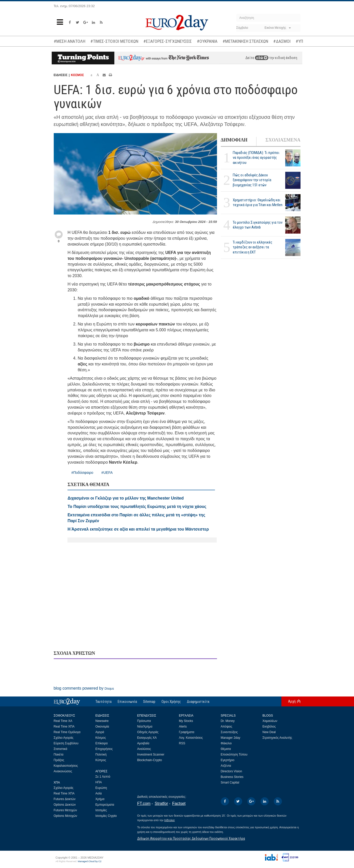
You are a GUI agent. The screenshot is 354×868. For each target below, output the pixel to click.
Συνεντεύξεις (229, 732)
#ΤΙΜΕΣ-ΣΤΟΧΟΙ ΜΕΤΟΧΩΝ (114, 41)
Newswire (102, 721)
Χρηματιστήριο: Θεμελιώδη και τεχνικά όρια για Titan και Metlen (258, 202)
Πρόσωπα (144, 721)
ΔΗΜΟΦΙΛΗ (234, 140)
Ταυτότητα (104, 702)
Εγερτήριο (228, 760)
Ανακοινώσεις (63, 771)
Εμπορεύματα (105, 805)
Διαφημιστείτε (198, 702)
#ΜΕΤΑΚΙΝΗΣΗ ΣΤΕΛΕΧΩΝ (245, 41)
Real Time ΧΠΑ (64, 727)
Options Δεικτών (65, 805)
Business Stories (232, 777)
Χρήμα (100, 799)
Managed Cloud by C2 (90, 861)
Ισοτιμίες (101, 810)
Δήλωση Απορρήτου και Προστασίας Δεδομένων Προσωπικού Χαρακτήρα (191, 838)
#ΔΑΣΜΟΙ (282, 41)
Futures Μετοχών (65, 810)
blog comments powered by (84, 688)
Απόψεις (227, 727)
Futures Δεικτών (65, 799)
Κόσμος (101, 738)
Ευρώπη (101, 788)
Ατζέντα (226, 766)
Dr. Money (228, 721)
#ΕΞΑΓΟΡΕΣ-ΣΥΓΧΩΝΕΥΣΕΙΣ (168, 41)
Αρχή (292, 701)
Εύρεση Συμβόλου (66, 743)
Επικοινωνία (127, 702)
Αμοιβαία (143, 743)
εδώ (262, 58)
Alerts (183, 727)
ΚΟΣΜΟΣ (77, 75)
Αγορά (100, 732)
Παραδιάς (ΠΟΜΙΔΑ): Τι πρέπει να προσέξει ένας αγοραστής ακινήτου (256, 158)
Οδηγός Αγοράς (148, 732)
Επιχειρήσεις (104, 749)
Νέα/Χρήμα (145, 727)
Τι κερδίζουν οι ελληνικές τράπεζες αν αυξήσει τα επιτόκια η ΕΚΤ (253, 247)
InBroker (170, 820)
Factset (179, 803)
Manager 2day (231, 738)
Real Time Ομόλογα (67, 732)
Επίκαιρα (102, 743)
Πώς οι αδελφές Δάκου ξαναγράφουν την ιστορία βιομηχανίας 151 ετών (252, 180)
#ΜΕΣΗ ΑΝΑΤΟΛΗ (70, 41)
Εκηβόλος (269, 727)
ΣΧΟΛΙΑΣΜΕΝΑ (283, 140)
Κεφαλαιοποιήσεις (66, 766)
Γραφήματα (187, 732)
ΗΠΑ (99, 782)
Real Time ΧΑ (63, 721)
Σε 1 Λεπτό (103, 777)
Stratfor (161, 803)
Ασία (99, 793)
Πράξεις (59, 760)
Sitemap (149, 702)
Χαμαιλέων (270, 721)
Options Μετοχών (65, 816)
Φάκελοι (226, 743)
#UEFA (107, 473)
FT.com (144, 803)
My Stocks (186, 721)
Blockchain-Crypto (150, 760)
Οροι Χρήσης (171, 702)
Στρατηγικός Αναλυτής (277, 738)
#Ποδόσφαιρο (82, 473)
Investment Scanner (151, 755)
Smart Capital (230, 782)
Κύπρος (101, 760)
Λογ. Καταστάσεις (191, 738)
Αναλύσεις (144, 749)
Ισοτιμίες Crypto (106, 816)
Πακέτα (59, 755)
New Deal (269, 732)
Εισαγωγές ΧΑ (147, 738)
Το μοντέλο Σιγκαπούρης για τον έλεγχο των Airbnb (258, 225)
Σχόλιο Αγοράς (64, 738)
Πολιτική (101, 755)
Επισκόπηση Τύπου (234, 755)
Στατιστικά (60, 749)
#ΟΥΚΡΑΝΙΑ (207, 41)
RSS (182, 743)
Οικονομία (102, 727)
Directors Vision (232, 771)
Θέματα (226, 749)
